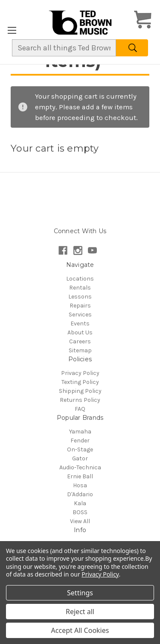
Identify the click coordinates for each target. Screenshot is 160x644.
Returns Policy (80, 400)
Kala (80, 503)
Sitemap (80, 350)
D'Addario (80, 494)
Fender (80, 441)
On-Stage (80, 449)
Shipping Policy (80, 391)
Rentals (80, 288)
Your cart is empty (55, 148)
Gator (80, 458)
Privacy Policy (80, 373)
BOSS (80, 512)
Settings (80, 593)
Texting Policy (80, 382)
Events (80, 323)
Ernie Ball (80, 476)
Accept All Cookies (80, 630)
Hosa (80, 485)
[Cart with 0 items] (143, 21)
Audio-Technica (80, 467)
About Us (80, 332)
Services (80, 315)
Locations (80, 279)
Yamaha (80, 432)
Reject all (80, 612)
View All (80, 521)
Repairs (80, 306)
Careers (80, 341)
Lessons (80, 297)
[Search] (132, 48)
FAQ (80, 409)
